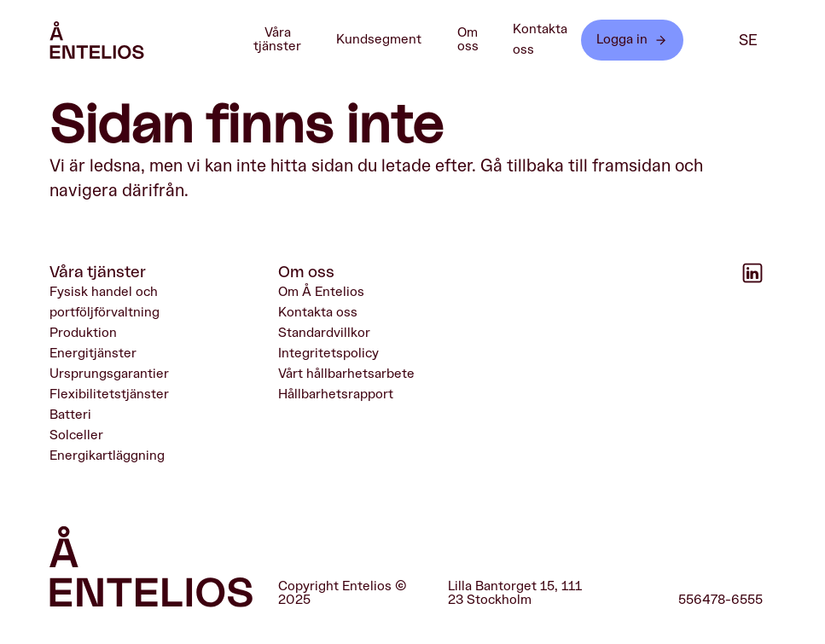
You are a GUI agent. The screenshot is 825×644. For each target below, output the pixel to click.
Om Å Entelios (321, 292)
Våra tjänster (290, 40)
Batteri (70, 414)
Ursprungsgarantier (109, 374)
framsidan (631, 166)
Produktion (83, 333)
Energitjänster (93, 353)
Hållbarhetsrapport (336, 393)
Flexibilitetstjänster (109, 393)
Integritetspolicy (328, 353)
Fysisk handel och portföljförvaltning (105, 302)
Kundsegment (387, 40)
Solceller (76, 434)
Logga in (632, 40)
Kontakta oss (540, 39)
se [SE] (748, 40)
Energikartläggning (107, 455)
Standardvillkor (324, 333)
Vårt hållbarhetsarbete (346, 374)
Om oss (480, 40)
